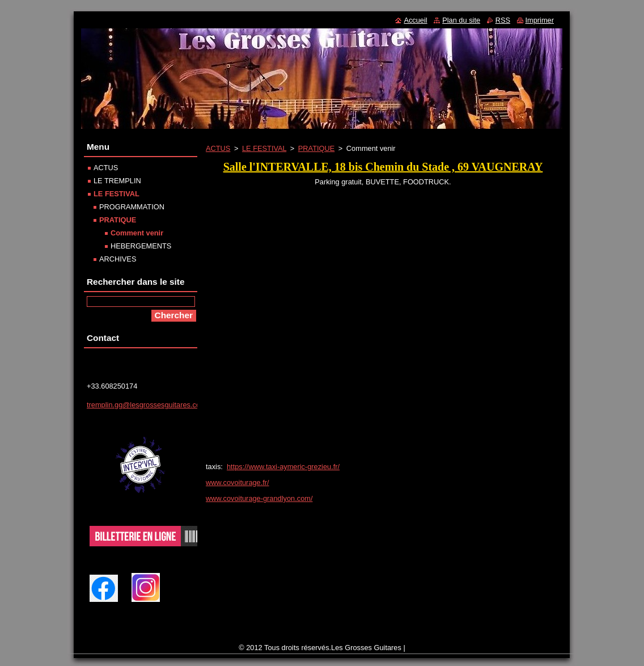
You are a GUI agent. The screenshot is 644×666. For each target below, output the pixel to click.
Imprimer (540, 20)
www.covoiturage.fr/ (238, 482)
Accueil (415, 20)
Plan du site (461, 20)
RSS (503, 20)
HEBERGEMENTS (141, 246)
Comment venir (137, 233)
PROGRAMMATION (132, 207)
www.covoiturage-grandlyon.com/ (259, 498)
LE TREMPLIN (117, 181)
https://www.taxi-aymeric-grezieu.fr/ (283, 467)
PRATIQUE (316, 148)
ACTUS (218, 148)
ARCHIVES (118, 259)
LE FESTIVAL (264, 148)
